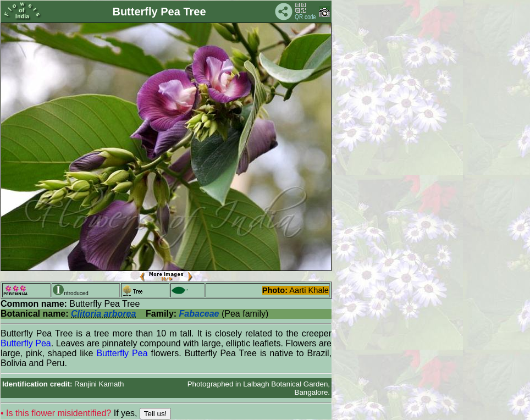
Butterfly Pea (26, 343)
